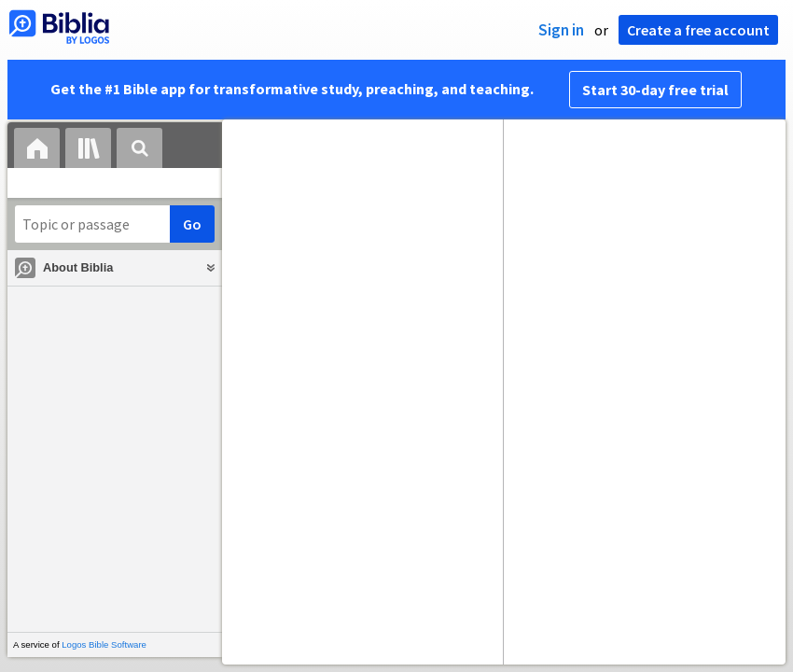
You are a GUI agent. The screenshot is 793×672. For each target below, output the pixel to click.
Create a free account (698, 30)
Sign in (561, 30)
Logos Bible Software (104, 644)
